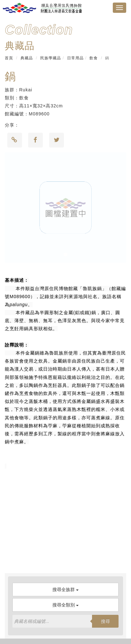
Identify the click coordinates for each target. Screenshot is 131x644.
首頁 (9, 58)
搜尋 (105, 621)
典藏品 (27, 58)
